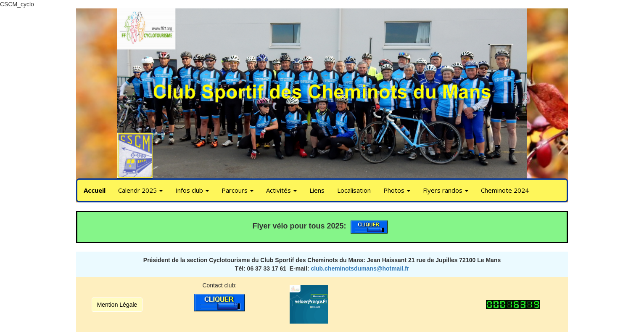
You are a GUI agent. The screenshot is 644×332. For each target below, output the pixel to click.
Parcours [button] (238, 190)
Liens (317, 190)
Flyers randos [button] (446, 190)
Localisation (354, 190)
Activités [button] (281, 190)
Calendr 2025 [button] (140, 190)
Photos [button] (397, 190)
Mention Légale (117, 305)
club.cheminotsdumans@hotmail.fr (360, 268)
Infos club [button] (192, 190)
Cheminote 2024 (505, 190)
